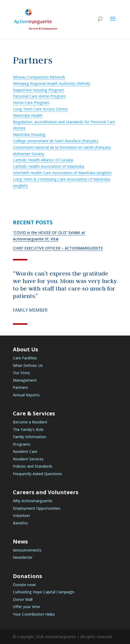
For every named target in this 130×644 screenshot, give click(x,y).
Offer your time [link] (26, 607)
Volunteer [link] (21, 515)
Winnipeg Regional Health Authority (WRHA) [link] (52, 83)
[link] (36, 19)
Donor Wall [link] (23, 599)
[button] (113, 22)
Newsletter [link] (23, 557)
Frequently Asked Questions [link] (37, 474)
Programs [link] (22, 444)
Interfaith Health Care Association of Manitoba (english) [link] (62, 173)
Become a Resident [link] (30, 422)
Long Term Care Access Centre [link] (40, 109)
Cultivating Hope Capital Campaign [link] (44, 592)
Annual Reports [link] (26, 395)
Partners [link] (20, 387)
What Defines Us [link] (28, 365)
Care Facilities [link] (25, 358)
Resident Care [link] (25, 451)
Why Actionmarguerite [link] (33, 501)
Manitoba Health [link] (28, 115)
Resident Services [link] (28, 459)
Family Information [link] (30, 437)
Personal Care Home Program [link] (39, 96)
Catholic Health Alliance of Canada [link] (43, 160)
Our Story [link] (21, 373)
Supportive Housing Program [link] (38, 90)
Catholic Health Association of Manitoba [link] (48, 166)
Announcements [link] (27, 550)
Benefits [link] (20, 523)
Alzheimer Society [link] (29, 154)
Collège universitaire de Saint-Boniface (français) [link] (55, 141)
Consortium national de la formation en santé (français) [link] (62, 147)
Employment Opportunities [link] (37, 508)
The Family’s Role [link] (28, 429)
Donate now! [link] (24, 585)
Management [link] (25, 380)
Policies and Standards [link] (33, 466)
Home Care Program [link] (31, 103)
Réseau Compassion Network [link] (39, 77)
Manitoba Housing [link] (29, 134)
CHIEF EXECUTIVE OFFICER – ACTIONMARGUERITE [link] (58, 248)
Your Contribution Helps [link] (34, 614)
